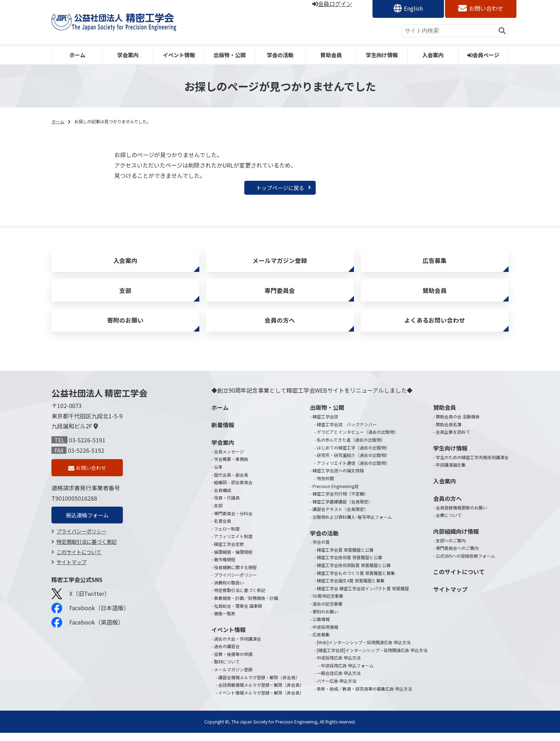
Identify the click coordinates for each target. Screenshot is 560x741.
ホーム (77, 55)
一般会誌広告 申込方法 (339, 681)
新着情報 (223, 433)
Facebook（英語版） (87, 632)
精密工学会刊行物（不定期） (340, 502)
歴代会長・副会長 (231, 483)
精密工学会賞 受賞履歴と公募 (345, 558)
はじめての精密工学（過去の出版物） (353, 456)
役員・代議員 (227, 506)
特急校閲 (325, 486)
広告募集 (435, 262)
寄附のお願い (125, 327)
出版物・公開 (230, 55)
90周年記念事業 (328, 604)
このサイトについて (79, 562)
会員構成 (222, 498)
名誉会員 (222, 529)
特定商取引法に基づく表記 (86, 551)
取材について (227, 670)
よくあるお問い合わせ (435, 327)
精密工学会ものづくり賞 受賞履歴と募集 (356, 581)
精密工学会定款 (229, 552)
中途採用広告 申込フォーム (347, 674)
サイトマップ (71, 572)
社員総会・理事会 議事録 (238, 614)
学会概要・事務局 (231, 467)
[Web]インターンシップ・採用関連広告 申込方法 (364, 650)
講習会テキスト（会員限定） (340, 517)
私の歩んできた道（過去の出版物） (351, 448)
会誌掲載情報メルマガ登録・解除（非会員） (261, 693)
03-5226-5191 (87, 448)
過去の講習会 (227, 654)
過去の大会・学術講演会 (237, 647)
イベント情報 (179, 55)
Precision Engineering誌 (336, 494)
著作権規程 (225, 568)
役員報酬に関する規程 (235, 575)
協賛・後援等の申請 (233, 662)
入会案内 (433, 55)
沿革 (218, 475)
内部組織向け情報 (456, 539)
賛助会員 (331, 55)
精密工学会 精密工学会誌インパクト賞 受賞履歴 (363, 596)
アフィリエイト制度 (233, 544)
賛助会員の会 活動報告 (458, 425)
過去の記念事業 (327, 612)
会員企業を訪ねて (453, 440)
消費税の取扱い (229, 591)
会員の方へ (280, 327)
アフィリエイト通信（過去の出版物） (353, 471)
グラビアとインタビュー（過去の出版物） (357, 440)
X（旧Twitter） (81, 604)
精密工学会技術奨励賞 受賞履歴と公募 (354, 573)
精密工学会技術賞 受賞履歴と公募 (349, 565)
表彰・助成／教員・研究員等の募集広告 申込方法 (364, 697)
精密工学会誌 (325, 425)
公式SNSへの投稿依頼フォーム (465, 564)
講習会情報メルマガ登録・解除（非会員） (259, 685)
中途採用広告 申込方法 (339, 666)
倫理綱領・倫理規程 (233, 560)
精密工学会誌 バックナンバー (347, 432)
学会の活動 (280, 55)
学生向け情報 (382, 55)
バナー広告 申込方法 (337, 689)
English (413, 8)
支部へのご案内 (451, 548)
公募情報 (321, 627)
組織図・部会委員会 (233, 490)
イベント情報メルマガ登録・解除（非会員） (261, 701)
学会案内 (128, 55)
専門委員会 (280, 295)
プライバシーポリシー (81, 541)
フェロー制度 (227, 537)
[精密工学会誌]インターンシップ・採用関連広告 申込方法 (372, 658)
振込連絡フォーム (87, 524)
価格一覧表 (225, 621)
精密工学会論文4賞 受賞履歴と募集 (351, 589)
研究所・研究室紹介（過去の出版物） (353, 463)
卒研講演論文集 (451, 473)
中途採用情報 (325, 635)
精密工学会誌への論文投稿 (338, 479)
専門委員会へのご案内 (457, 556)
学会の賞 (321, 550)
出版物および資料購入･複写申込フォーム (352, 525)
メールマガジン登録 (280, 262)
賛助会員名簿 (449, 432)
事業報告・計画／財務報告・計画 (246, 606)
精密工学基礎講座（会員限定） (342, 510)
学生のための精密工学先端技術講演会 (472, 465)
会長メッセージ (229, 460)
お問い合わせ (486, 8)
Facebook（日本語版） (90, 618)
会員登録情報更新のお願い (461, 516)
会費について (449, 523)
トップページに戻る (280, 188)
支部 (125, 295)
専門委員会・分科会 (233, 521)
